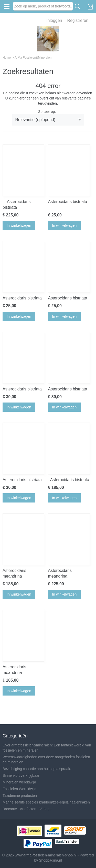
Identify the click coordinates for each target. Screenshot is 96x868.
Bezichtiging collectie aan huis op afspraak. (37, 769)
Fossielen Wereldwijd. (20, 789)
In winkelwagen (19, 225)
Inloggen (54, 20)
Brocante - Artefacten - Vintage (27, 809)
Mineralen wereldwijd (19, 782)
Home (7, 58)
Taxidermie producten (20, 796)
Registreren (78, 20)
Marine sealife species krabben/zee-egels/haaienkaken (46, 802)
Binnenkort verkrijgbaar (21, 775)
